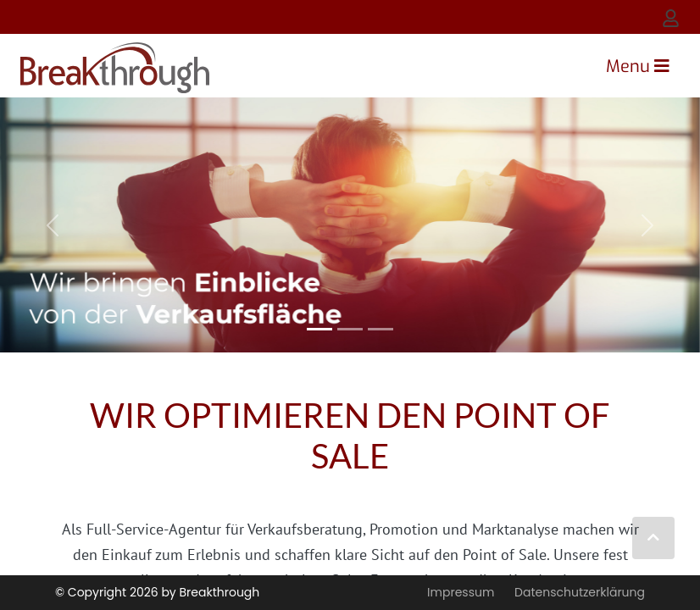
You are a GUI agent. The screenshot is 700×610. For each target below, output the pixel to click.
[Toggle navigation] (638, 67)
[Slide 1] (350, 329)
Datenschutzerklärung (580, 592)
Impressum (461, 592)
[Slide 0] (319, 329)
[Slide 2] (381, 329)
